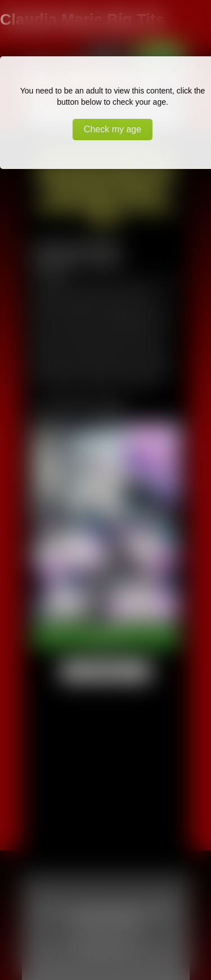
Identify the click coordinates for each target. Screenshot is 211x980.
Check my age (113, 129)
